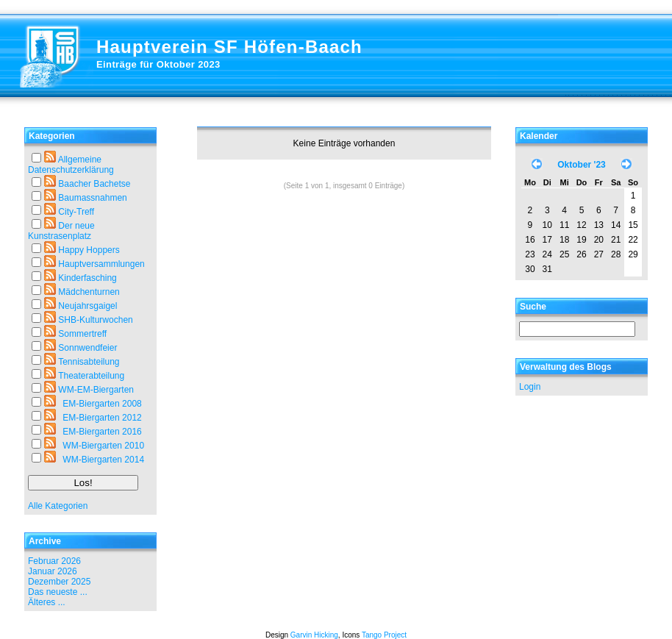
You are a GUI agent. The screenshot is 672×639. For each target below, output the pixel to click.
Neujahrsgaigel (87, 306)
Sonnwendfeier (87, 348)
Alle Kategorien (58, 506)
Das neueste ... (58, 592)
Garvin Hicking (314, 635)
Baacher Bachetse (94, 184)
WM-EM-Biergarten (96, 390)
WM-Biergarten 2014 (103, 460)
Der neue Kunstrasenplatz (61, 231)
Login (530, 387)
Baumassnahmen (92, 198)
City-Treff (76, 212)
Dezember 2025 (59, 582)
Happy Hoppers (89, 250)
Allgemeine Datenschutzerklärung (71, 165)
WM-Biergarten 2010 (103, 446)
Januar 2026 (53, 571)
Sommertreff (82, 334)
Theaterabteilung (91, 376)
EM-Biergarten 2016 (102, 432)
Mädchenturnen (89, 292)
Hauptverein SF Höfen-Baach (229, 47)
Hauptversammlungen (101, 264)
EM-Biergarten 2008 (102, 404)
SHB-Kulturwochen (95, 320)
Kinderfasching (87, 278)
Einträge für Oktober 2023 (158, 64)
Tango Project (384, 635)
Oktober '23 (582, 165)
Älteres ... (47, 602)
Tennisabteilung (89, 362)
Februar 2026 (54, 561)
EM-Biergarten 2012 (102, 418)
